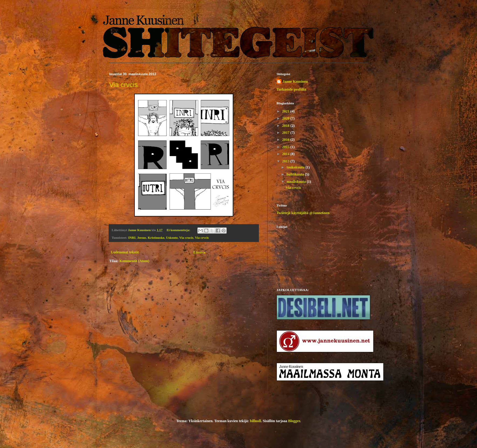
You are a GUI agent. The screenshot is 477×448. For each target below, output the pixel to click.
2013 (286, 161)
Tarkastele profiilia (291, 89)
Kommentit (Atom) (134, 261)
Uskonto (172, 238)
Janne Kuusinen (295, 82)
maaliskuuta (297, 182)
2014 (286, 154)
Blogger (294, 421)
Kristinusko (156, 238)
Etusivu (199, 252)
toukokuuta (296, 167)
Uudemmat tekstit (125, 252)
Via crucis (186, 238)
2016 (286, 140)
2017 (286, 133)
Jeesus (142, 238)
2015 (286, 147)
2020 (286, 118)
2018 (286, 126)
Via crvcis (124, 85)
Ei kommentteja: (179, 230)
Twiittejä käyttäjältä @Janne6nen (303, 213)
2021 (286, 111)
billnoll (256, 421)
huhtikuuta (296, 174)
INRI (132, 238)
